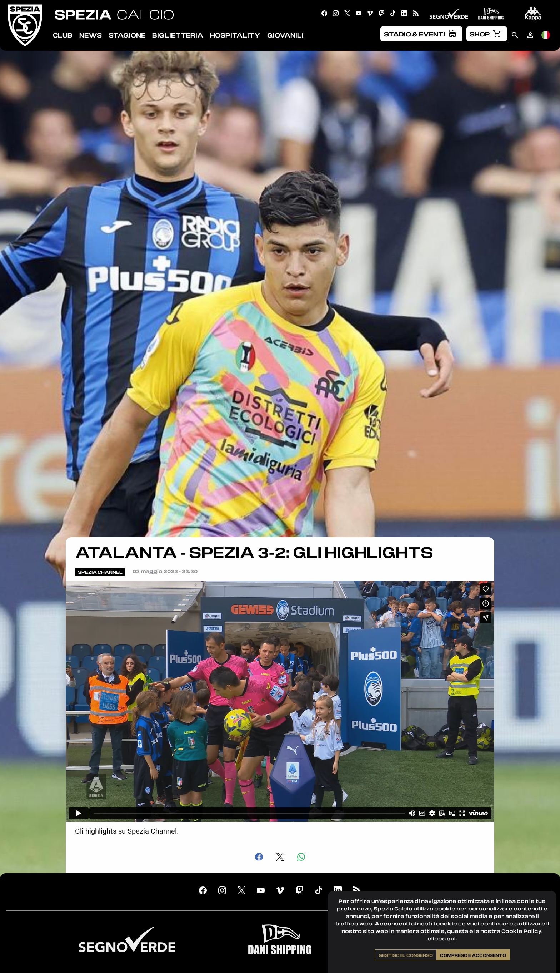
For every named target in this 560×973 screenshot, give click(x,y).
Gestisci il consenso (406, 955)
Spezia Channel (100, 572)
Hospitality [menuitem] (235, 35)
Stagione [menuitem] (127, 35)
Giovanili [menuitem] (285, 35)
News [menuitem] (91, 35)
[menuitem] (421, 34)
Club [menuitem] (63, 35)
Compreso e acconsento (473, 955)
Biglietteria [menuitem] (178, 35)
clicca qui (442, 939)
